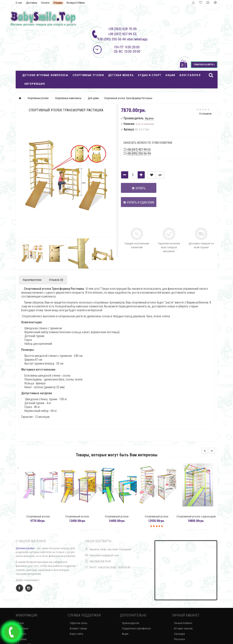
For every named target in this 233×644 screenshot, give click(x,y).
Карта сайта (76, 634)
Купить (139, 188)
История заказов (183, 629)
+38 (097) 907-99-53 (138, 150)
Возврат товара (78, 629)
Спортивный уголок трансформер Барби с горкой (43, 518)
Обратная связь (78, 623)
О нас (19, 3)
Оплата (45, 3)
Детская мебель (121, 75)
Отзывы (58, 3)
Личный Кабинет (183, 623)
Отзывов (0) (56, 280)
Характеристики (32, 280)
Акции (170, 75)
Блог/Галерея (190, 75)
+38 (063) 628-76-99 (100, 561)
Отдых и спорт (150, 75)
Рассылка (179, 639)
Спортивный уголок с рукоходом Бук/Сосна (201, 518)
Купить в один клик (139, 202)
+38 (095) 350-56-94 (138, 153)
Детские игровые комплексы (45, 75)
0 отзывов (205, 114)
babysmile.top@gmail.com (104, 555)
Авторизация (35, 84)
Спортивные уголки (88, 75)
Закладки (179, 634)
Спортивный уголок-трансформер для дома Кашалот (122, 518)
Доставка (32, 3)
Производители (131, 623)
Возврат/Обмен (76, 3)
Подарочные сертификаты (136, 629)
